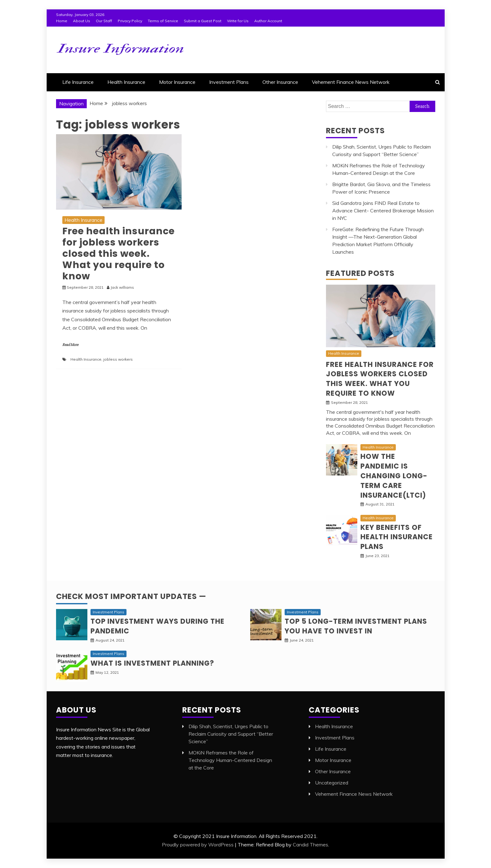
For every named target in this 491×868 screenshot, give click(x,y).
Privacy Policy (130, 21)
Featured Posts (360, 273)
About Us (82, 21)
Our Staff (104, 21)
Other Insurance (280, 82)
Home (62, 21)
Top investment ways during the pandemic (158, 626)
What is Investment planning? (152, 663)
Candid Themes (310, 845)
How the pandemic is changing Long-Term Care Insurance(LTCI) (394, 476)
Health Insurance (126, 82)
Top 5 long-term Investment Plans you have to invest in (356, 626)
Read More (70, 345)
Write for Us (238, 21)
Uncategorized (332, 783)
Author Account (268, 21)
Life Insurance (78, 82)
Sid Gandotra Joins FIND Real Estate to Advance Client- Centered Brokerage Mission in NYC (383, 211)
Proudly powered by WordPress (198, 845)
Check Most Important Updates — (131, 596)
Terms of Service (163, 21)
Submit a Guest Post (203, 21)
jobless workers (118, 359)
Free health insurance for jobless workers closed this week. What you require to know (119, 254)
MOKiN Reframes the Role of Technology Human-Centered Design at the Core (230, 760)
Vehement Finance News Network (351, 82)
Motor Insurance (177, 82)
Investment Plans (229, 82)
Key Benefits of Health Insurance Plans (397, 537)
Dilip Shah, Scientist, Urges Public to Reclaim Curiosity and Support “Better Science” (231, 734)
